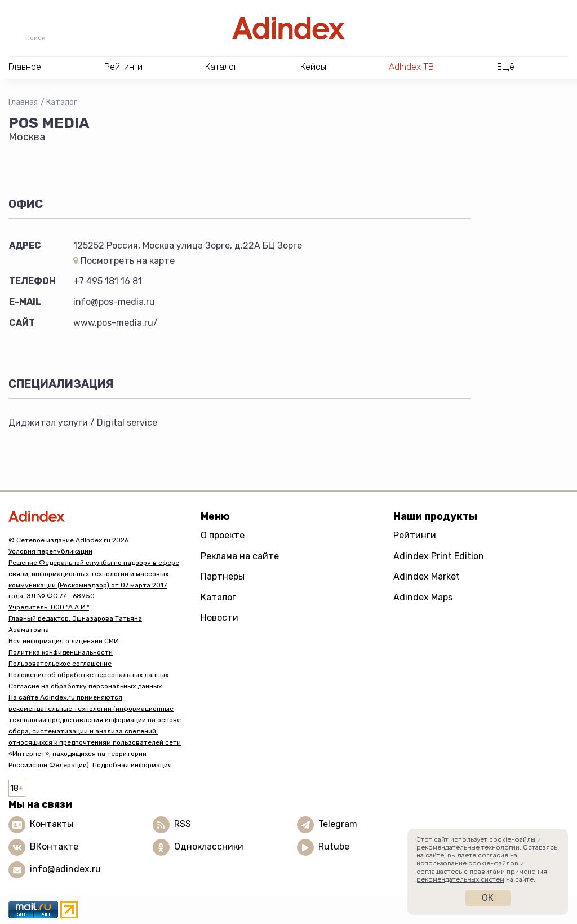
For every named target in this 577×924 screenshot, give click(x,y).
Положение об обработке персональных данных (88, 675)
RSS (183, 824)
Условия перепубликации (50, 551)
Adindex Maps (423, 597)
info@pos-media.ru (114, 302)
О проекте (223, 535)
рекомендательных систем (460, 879)
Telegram (338, 824)
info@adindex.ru (65, 869)
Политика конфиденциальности (61, 652)
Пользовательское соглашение (60, 664)
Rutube (334, 846)
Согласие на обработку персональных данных (85, 686)
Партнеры (223, 576)
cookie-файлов (493, 863)
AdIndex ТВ (411, 67)
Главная (23, 102)
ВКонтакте (54, 846)
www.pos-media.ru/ (116, 323)
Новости (219, 618)
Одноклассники (209, 846)
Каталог (62, 102)
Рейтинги (415, 535)
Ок (488, 898)
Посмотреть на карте (124, 261)
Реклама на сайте (240, 556)
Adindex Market (427, 576)
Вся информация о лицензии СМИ (64, 641)
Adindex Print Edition (439, 556)
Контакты (52, 824)
